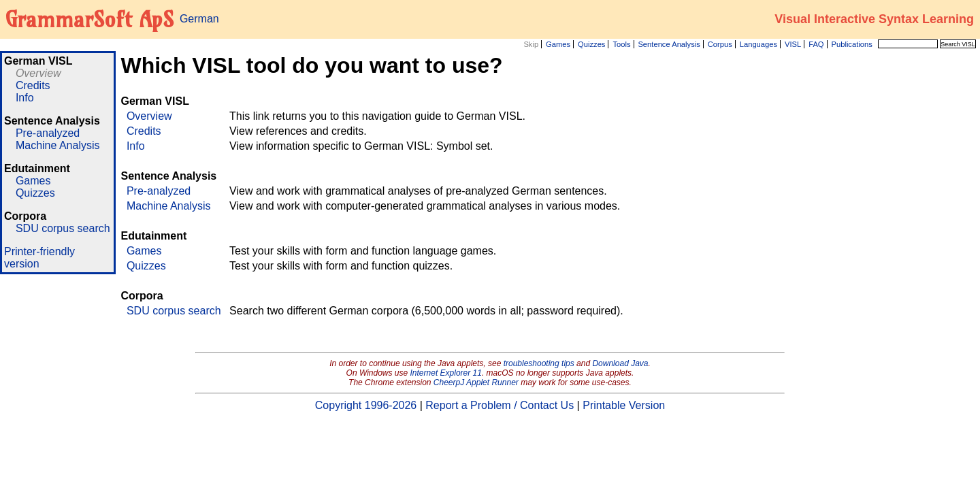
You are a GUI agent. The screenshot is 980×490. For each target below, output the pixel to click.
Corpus (720, 44)
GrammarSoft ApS (89, 19)
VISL (793, 44)
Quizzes (591, 44)
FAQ (816, 44)
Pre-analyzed (48, 133)
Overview (38, 73)
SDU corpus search (63, 228)
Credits (33, 85)
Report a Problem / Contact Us (500, 405)
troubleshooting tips (539, 363)
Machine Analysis (58, 145)
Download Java (620, 363)
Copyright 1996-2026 (366, 405)
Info (25, 98)
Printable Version (624, 405)
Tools (621, 44)
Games (558, 44)
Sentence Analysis (669, 44)
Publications (851, 44)
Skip (531, 44)
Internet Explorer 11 (446, 373)
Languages (758, 44)
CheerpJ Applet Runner (476, 382)
